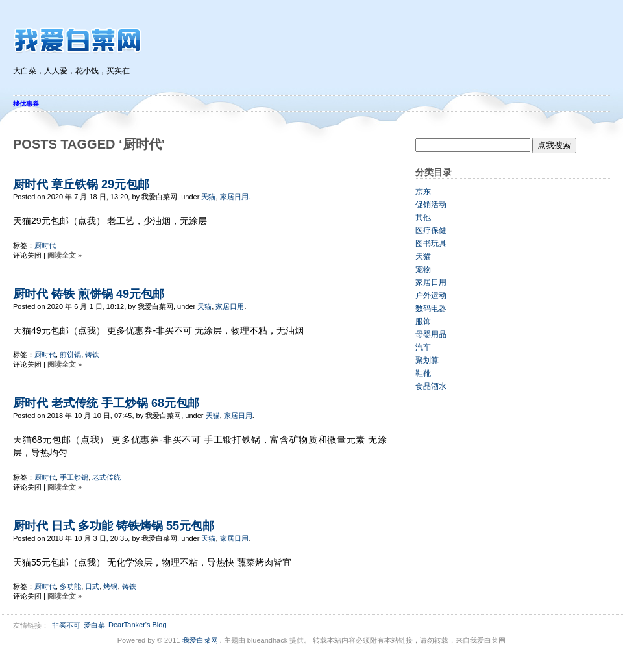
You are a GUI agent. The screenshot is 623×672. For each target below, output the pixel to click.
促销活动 (431, 205)
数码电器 (431, 308)
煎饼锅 (70, 355)
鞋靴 (423, 373)
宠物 (423, 269)
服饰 (423, 321)
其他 (423, 218)
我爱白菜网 (200, 640)
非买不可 (66, 625)
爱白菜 (94, 625)
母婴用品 (431, 334)
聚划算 (427, 360)
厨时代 (45, 245)
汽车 (423, 347)
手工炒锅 (74, 477)
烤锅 (110, 586)
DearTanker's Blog (138, 625)
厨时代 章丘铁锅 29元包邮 (81, 184)
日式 (92, 586)
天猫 (208, 197)
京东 (423, 192)
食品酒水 (431, 386)
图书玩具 (431, 243)
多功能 (70, 586)
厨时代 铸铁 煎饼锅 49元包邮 (89, 294)
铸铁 (92, 355)
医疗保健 (431, 230)
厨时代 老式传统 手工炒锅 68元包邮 (106, 403)
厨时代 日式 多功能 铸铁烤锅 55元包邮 (114, 526)
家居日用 (234, 197)
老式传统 (106, 477)
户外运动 (431, 295)
